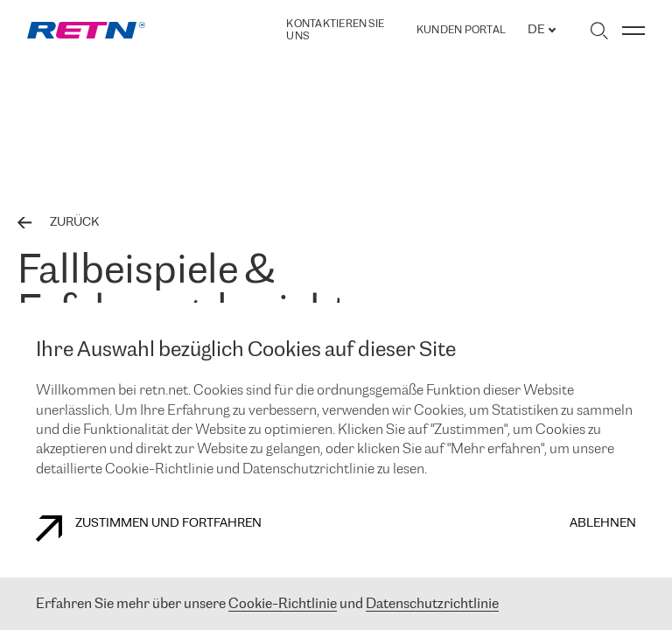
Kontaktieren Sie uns (335, 30)
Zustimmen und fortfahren (149, 528)
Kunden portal (461, 31)
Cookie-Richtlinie (283, 604)
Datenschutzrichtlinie (432, 604)
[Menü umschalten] (633, 31)
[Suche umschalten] (599, 31)
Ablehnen (603, 524)
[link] (86, 30)
